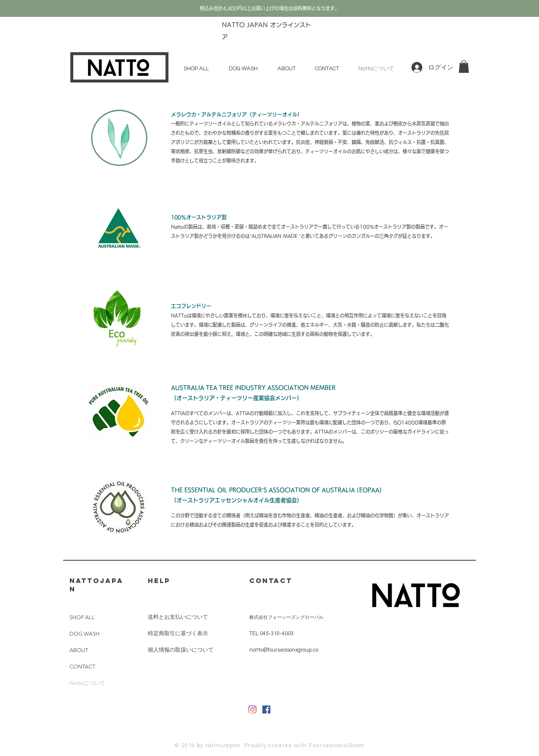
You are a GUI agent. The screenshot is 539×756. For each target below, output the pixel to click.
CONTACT (82, 667)
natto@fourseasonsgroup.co (284, 650)
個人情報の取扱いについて (181, 650)
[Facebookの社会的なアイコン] (266, 709)
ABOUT (79, 650)
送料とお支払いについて (178, 617)
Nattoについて (87, 683)
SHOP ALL (82, 617)
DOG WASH (84, 634)
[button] (464, 67)
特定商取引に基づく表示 (178, 634)
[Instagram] (252, 709)
